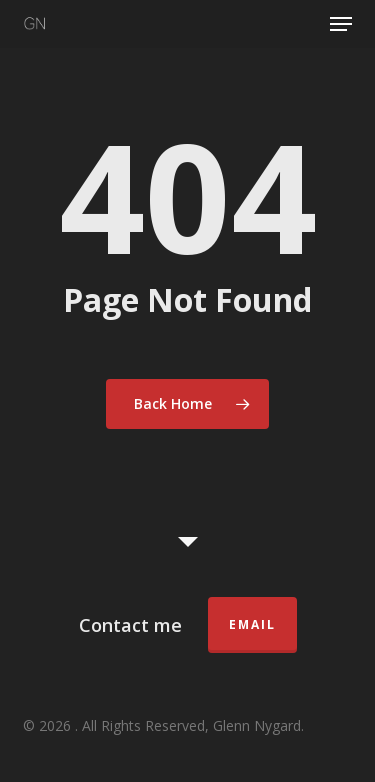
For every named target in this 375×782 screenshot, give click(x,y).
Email (252, 624)
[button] (341, 24)
